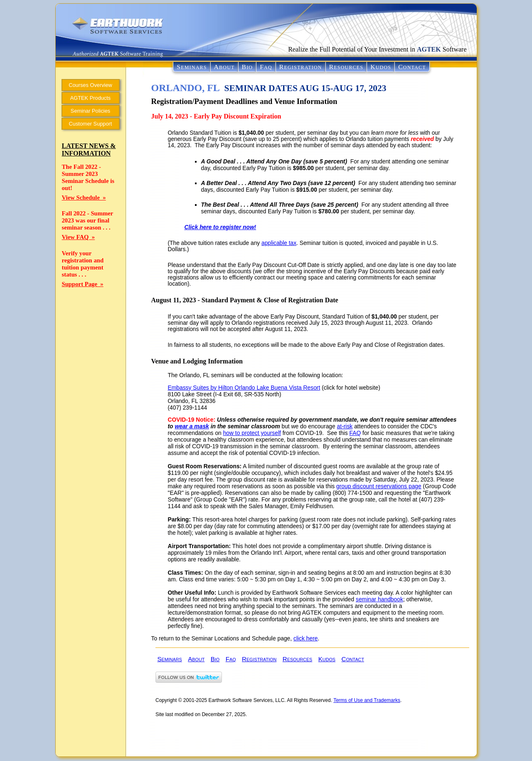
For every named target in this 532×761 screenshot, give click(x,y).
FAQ (266, 67)
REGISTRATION (301, 67)
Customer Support (91, 124)
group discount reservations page (379, 486)
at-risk (345, 426)
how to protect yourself (252, 433)
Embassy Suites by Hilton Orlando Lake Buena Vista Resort (244, 388)
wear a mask (192, 426)
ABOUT (224, 67)
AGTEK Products (90, 98)
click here (305, 638)
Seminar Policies (90, 111)
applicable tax (279, 243)
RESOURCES (346, 67)
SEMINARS (192, 67)
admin (162, 749)
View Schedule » (84, 198)
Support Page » (83, 284)
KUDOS (381, 67)
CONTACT (412, 67)
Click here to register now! (220, 227)
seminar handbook (379, 599)
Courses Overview (90, 85)
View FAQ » (79, 237)
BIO (248, 67)
